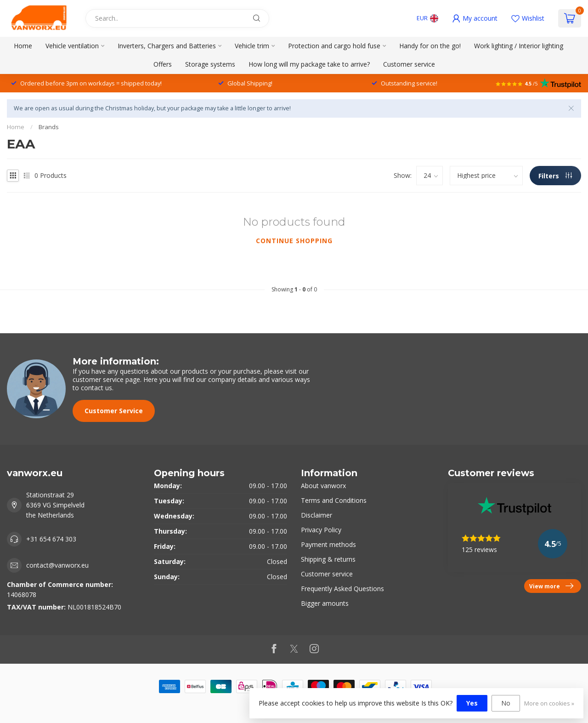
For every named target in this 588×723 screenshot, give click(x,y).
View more (551, 586)
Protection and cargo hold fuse (334, 46)
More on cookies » (549, 703)
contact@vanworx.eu (57, 565)
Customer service (409, 64)
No (506, 703)
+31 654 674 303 (51, 539)
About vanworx (323, 486)
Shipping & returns (328, 559)
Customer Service (114, 411)
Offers (163, 64)
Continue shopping (294, 241)
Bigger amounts (325, 603)
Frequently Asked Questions (342, 589)
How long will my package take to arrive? (309, 64)
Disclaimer (317, 515)
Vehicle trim (252, 46)
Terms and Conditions (334, 500)
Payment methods (328, 544)
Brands (49, 127)
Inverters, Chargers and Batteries (167, 46)
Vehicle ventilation (72, 46)
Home (23, 46)
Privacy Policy (321, 530)
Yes (472, 703)
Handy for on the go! (430, 46)
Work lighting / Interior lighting (519, 46)
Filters (555, 176)
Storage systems (210, 64)
